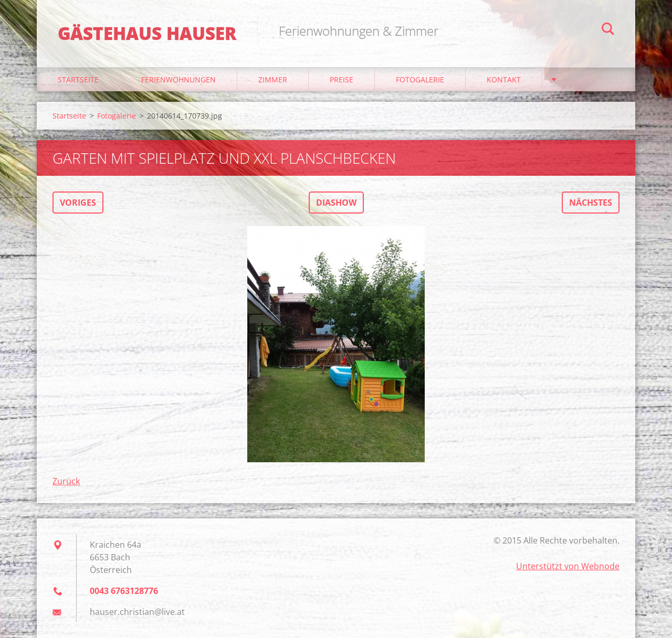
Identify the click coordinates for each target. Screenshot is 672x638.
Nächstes (591, 203)
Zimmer (273, 79)
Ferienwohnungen (178, 79)
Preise (342, 79)
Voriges (78, 203)
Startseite (78, 79)
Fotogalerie (420, 79)
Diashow (336, 203)
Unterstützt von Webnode (568, 566)
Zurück (66, 481)
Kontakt (504, 79)
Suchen (608, 30)
